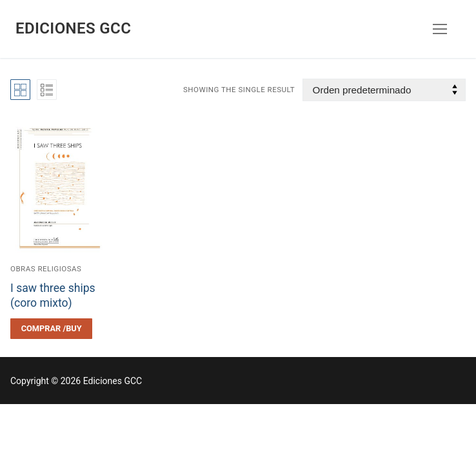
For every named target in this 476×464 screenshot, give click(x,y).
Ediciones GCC (73, 28)
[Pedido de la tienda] (384, 90)
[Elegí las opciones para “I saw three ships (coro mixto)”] (51, 329)
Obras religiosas (46, 269)
